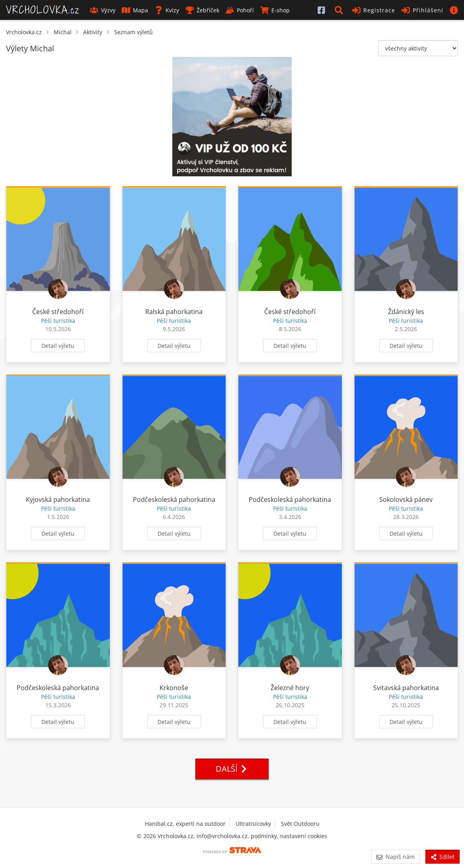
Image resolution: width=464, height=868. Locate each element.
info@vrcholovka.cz (222, 836)
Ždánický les (406, 312)
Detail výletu (58, 346)
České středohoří (58, 312)
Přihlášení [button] (422, 10)
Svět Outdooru (300, 824)
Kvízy (167, 10)
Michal (63, 32)
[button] (340, 10)
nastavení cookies (304, 836)
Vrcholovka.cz (24, 32)
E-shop (275, 10)
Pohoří (240, 10)
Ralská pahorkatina (174, 312)
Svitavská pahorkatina (406, 688)
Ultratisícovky (253, 824)
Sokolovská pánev (406, 499)
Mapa (135, 10)
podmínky (264, 836)
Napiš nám (395, 857)
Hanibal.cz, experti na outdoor (185, 824)
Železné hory (290, 688)
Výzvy (103, 10)
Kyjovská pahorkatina (58, 499)
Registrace (374, 10)
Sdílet (443, 857)
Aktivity (93, 32)
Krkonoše (174, 688)
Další (232, 769)
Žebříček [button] (202, 10)
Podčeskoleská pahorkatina (174, 499)
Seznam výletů (134, 32)
